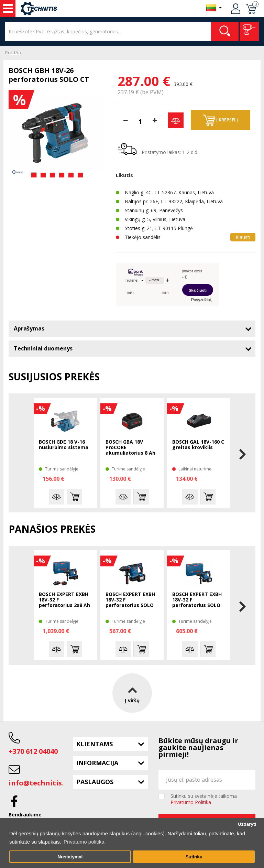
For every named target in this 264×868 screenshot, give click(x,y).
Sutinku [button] (194, 857)
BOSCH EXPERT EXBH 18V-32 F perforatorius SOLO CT (130, 600)
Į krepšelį (221, 120)
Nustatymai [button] (70, 857)
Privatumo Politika (191, 802)
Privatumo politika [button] (84, 842)
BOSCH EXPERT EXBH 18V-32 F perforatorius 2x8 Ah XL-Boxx (64, 600)
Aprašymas (29, 328)
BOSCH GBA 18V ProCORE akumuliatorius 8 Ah (130, 448)
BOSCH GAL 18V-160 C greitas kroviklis (198, 445)
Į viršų (132, 693)
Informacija (97, 763)
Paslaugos (95, 782)
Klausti (243, 237)
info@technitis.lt (39, 783)
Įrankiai (8, 9)
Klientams (95, 744)
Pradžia (13, 53)
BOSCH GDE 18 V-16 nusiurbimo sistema (64, 445)
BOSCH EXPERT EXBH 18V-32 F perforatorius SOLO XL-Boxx (197, 600)
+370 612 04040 (33, 751)
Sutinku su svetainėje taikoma (204, 799)
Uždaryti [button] (247, 824)
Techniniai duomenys (43, 348)
